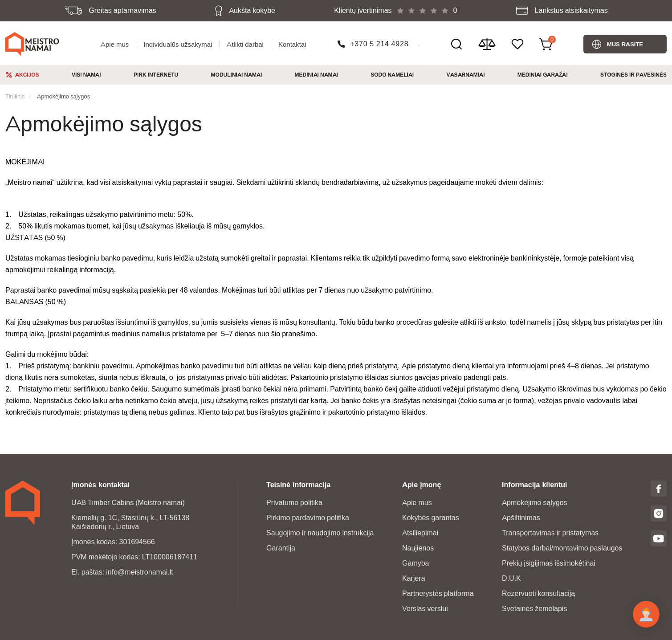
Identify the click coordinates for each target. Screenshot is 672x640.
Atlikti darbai (245, 44)
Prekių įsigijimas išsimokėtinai (549, 563)
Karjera (414, 578)
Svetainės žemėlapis (534, 609)
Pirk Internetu (156, 75)
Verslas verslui (425, 609)
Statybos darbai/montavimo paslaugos (562, 548)
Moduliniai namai (237, 75)
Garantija (281, 548)
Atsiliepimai (420, 533)
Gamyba (415, 563)
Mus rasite (625, 44)
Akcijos (27, 75)
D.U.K (511, 578)
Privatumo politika (294, 503)
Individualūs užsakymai (178, 44)
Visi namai (86, 75)
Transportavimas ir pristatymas (550, 533)
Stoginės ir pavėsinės (633, 75)
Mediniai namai (316, 75)
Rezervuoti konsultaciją (538, 593)
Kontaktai (292, 44)
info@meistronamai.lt (140, 572)
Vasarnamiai (466, 75)
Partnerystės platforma (438, 593)
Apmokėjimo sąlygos (63, 96)
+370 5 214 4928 (379, 44)
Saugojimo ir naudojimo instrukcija (320, 533)
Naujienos (418, 548)
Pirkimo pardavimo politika (308, 518)
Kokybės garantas (431, 518)
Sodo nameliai (392, 75)
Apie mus (115, 44)
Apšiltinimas (521, 518)
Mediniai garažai (543, 75)
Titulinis (15, 96)
